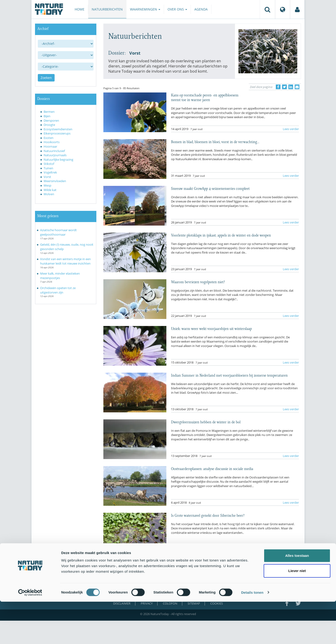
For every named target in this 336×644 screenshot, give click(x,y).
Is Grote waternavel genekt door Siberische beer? (208, 515)
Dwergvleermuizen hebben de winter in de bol (206, 422)
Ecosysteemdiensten (58, 129)
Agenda (201, 9)
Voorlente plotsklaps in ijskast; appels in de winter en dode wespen (221, 235)
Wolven (49, 194)
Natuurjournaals (55, 155)
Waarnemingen (145, 9)
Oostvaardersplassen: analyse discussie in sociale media (212, 468)
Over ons (177, 9)
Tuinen (48, 168)
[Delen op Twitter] (284, 87)
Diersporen (51, 120)
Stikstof (49, 164)
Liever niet (297, 613)
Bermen (49, 112)
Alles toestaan (297, 598)
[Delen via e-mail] (297, 87)
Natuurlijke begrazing (58, 159)
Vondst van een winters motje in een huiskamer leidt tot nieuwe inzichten (65, 261)
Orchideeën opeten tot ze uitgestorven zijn (58, 290)
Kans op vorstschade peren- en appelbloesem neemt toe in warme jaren (205, 97)
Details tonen (252, 635)
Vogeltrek (50, 172)
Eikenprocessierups (57, 133)
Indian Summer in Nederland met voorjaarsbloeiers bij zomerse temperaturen (229, 375)
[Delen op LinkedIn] (291, 87)
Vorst (47, 177)
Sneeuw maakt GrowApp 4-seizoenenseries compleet (210, 188)
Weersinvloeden (55, 181)
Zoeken (46, 78)
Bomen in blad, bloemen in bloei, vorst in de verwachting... (215, 142)
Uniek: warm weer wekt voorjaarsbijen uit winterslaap (211, 328)
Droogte (49, 125)
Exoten (49, 138)
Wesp (47, 185)
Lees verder (291, 129)
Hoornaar (50, 146)
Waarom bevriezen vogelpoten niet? (198, 282)
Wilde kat (50, 190)
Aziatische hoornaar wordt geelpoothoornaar (58, 232)
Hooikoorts (52, 142)
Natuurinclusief (54, 151)
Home (80, 9)
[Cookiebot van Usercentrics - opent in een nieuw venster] (30, 635)
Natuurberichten (107, 9)
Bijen (47, 116)
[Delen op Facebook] (278, 87)
